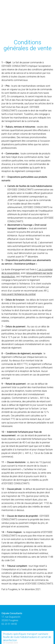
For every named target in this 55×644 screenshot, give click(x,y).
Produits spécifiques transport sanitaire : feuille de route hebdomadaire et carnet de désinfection (27, 637)
